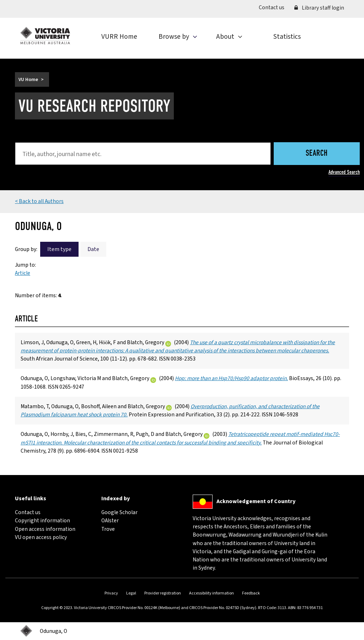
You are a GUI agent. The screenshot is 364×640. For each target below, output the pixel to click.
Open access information (45, 529)
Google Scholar (119, 512)
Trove (108, 529)
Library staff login (319, 8)
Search (317, 154)
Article (23, 273)
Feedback (251, 593)
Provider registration (163, 593)
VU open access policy (41, 537)
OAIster (110, 521)
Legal (131, 593)
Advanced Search (344, 172)
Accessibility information (212, 593)
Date (93, 249)
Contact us (274, 7)
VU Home (28, 79)
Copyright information (42, 521)
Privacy (111, 593)
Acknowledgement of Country (256, 501)
